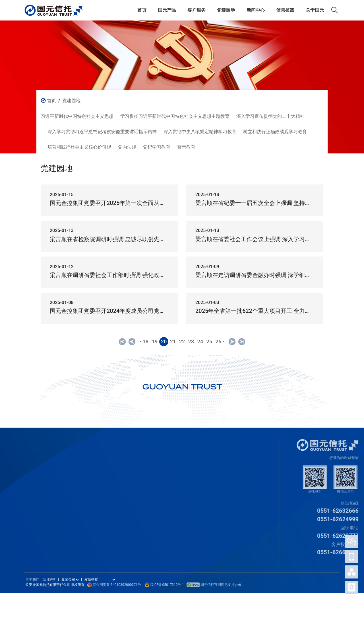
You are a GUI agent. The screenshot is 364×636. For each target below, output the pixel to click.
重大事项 (216, 487)
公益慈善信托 (36, 499)
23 (191, 341)
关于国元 (315, 10)
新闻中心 (256, 10)
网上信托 (32, 511)
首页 (142, 10)
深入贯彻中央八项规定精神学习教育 (117, 511)
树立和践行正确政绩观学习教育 (113, 523)
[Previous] (122, 342)
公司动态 (191, 463)
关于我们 (242, 511)
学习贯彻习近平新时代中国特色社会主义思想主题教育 (133, 475)
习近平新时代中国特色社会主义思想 (117, 463)
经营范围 (242, 487)
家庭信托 (32, 487)
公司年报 (216, 463)
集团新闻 (191, 475)
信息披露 (285, 10)
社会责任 (216, 475)
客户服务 (197, 10)
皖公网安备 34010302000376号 (117, 585)
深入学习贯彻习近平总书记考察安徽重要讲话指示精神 (133, 499)
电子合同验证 (63, 523)
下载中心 (59, 499)
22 (182, 341)
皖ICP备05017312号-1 (167, 585)
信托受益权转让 (65, 475)
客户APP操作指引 (66, 535)
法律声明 (50, 580)
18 (146, 341)
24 (200, 341)
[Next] (232, 342)
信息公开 (216, 499)
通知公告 (191, 487)
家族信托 (32, 475)
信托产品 (32, 463)
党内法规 (93, 547)
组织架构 (242, 475)
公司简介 (242, 463)
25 (209, 341)
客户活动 (59, 487)
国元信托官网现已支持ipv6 (214, 585)
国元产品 (167, 10)
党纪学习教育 (97, 559)
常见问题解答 (63, 511)
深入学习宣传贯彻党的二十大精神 (115, 487)
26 (218, 341)
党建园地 (226, 10)
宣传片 (240, 499)
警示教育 (93, 571)
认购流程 (59, 463)
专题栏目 (191, 499)
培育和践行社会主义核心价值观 (113, 535)
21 (173, 341)
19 (155, 341)
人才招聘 (242, 523)
